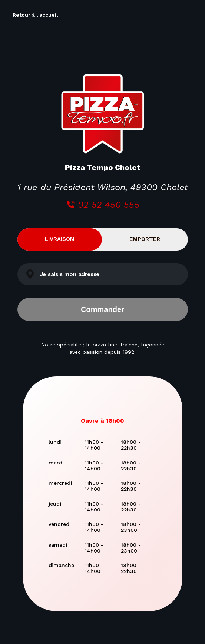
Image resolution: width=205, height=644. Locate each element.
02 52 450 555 (103, 205)
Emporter (145, 239)
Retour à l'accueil (35, 15)
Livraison (59, 239)
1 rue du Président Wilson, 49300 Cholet (103, 187)
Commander (102, 309)
